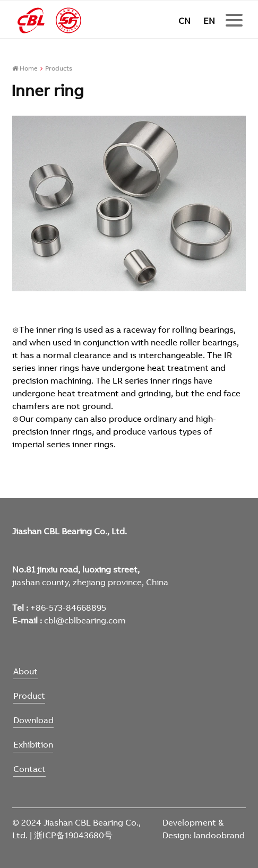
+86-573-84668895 (68, 607)
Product (29, 696)
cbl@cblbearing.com (85, 620)
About (25, 671)
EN (209, 21)
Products (59, 68)
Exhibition (33, 744)
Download (33, 720)
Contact (29, 769)
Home (25, 68)
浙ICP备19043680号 (73, 835)
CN (184, 21)
